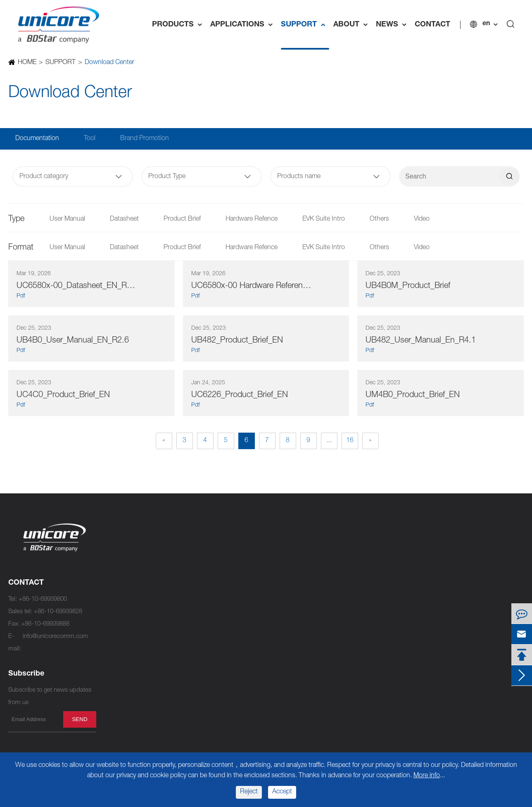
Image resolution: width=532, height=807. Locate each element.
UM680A (116, 697)
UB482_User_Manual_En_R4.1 (421, 341)
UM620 (209, 635)
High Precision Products (148, 532)
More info (427, 776)
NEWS (393, 25)
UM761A (211, 561)
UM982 (114, 561)
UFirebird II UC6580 (225, 611)
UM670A (116, 722)
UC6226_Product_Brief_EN (240, 395)
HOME (27, 63)
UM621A (211, 648)
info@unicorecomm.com (55, 637)
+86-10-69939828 (58, 612)
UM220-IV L (215, 747)
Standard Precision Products (250, 532)
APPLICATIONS (243, 25)
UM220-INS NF (220, 697)
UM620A (211, 623)
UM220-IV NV (217, 710)
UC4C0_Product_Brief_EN (63, 395)
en (486, 24)
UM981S (116, 648)
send (80, 719)
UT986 (113, 660)
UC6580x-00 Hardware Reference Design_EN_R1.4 (252, 286)
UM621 (209, 660)
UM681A (116, 672)
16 (350, 441)
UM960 (114, 611)
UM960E (116, 623)
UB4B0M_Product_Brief (408, 286)
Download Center (109, 63)
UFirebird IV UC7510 (227, 549)
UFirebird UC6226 (223, 672)
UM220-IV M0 (218, 734)
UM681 (114, 685)
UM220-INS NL (220, 685)
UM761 (209, 573)
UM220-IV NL (217, 722)
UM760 (209, 598)
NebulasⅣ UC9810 (130, 549)
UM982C (116, 573)
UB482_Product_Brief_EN (237, 341)
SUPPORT (305, 25)
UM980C (116, 598)
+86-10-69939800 (43, 599)
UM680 (114, 710)
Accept (282, 792)
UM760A (211, 586)
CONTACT (432, 25)
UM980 (114, 586)
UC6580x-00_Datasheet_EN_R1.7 (77, 286)
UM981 (114, 635)
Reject (249, 792)
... (329, 441)
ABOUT (353, 25)
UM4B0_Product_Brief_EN (413, 395)
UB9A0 (114, 734)
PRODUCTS (179, 25)
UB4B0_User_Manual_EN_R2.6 (73, 341)
